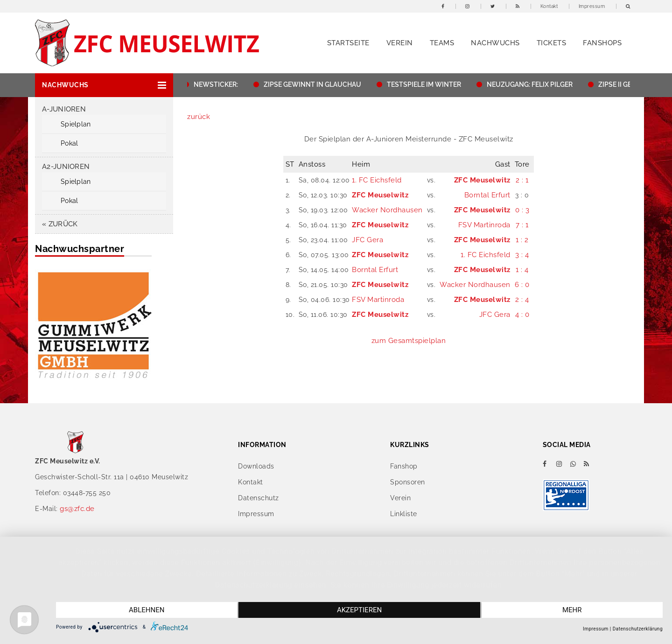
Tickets (552, 43)
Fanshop (404, 466)
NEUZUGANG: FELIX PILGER (534, 84)
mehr (572, 610)
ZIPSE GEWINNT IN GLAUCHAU (317, 84)
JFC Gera (367, 240)
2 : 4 (522, 300)
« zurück (60, 224)
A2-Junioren (66, 167)
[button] (104, 85)
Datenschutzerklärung (638, 629)
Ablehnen (147, 610)
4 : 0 (522, 315)
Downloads (256, 466)
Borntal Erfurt (487, 195)
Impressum (592, 6)
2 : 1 (522, 180)
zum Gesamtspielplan (409, 341)
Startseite (348, 43)
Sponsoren (408, 482)
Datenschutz (259, 498)
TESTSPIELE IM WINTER (429, 84)
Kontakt (549, 6)
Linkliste (404, 514)
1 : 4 (522, 270)
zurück (199, 117)
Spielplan (76, 124)
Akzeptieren (359, 610)
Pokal (69, 143)
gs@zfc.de (77, 509)
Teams (442, 43)
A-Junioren (64, 109)
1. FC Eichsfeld (377, 180)
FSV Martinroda (484, 225)
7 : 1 (522, 225)
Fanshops (602, 43)
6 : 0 (522, 285)
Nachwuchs (495, 43)
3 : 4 (522, 255)
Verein (400, 43)
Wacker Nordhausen (387, 210)
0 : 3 (522, 210)
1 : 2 (522, 240)
